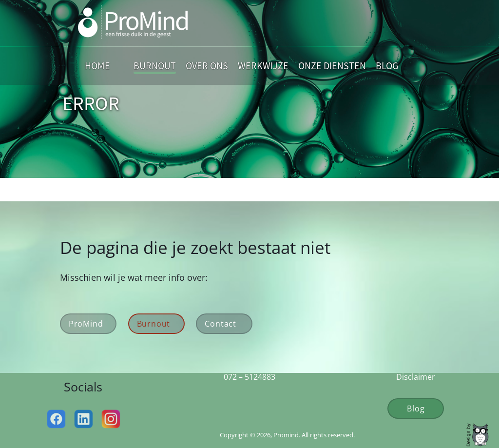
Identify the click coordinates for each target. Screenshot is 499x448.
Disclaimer (416, 377)
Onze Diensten (332, 66)
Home (97, 66)
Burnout (155, 66)
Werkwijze (263, 66)
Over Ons (207, 66)
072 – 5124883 (249, 377)
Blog (387, 66)
